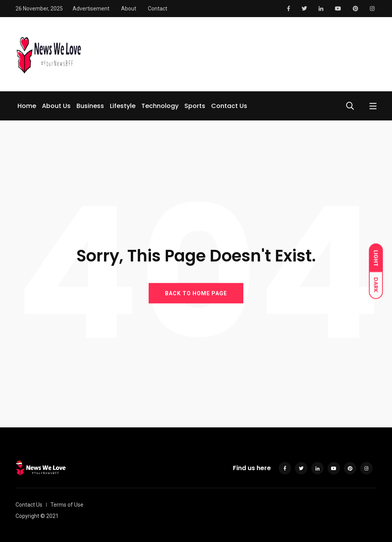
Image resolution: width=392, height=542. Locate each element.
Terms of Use (67, 505)
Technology (160, 106)
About (129, 9)
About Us (56, 106)
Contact (158, 9)
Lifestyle (123, 106)
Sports (195, 106)
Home (27, 106)
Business (90, 106)
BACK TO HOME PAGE (196, 293)
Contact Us (229, 106)
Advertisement (91, 9)
